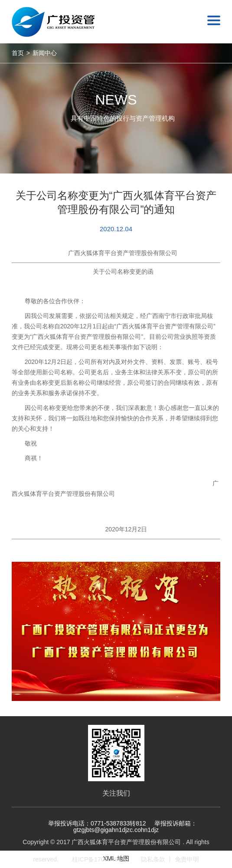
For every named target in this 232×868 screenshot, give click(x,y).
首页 (18, 53)
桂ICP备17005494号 (100, 859)
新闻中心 (45, 53)
